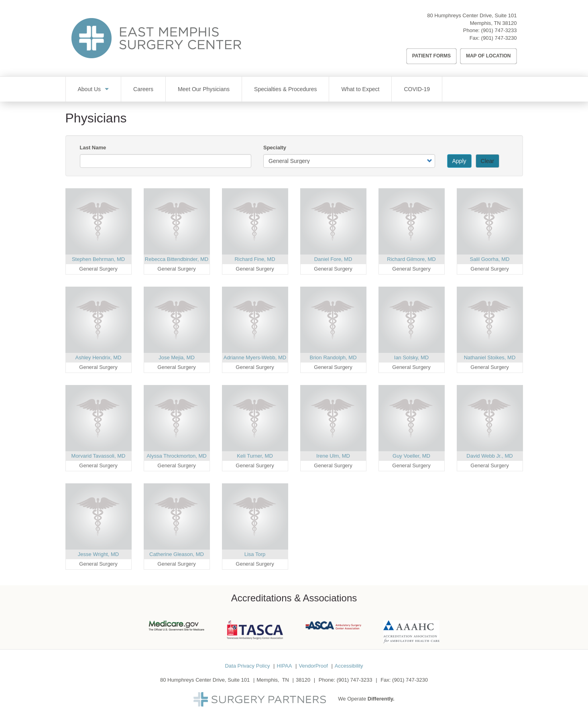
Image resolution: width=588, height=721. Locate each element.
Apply (459, 161)
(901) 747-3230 (499, 38)
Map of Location (488, 56)
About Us (90, 89)
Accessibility (349, 666)
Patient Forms (431, 56)
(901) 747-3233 (499, 30)
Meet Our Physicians (204, 89)
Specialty (275, 148)
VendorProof (313, 666)
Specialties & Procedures (285, 89)
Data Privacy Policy (247, 666)
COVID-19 (417, 89)
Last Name (93, 148)
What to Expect (360, 89)
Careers (143, 89)
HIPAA (284, 666)
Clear (487, 161)
